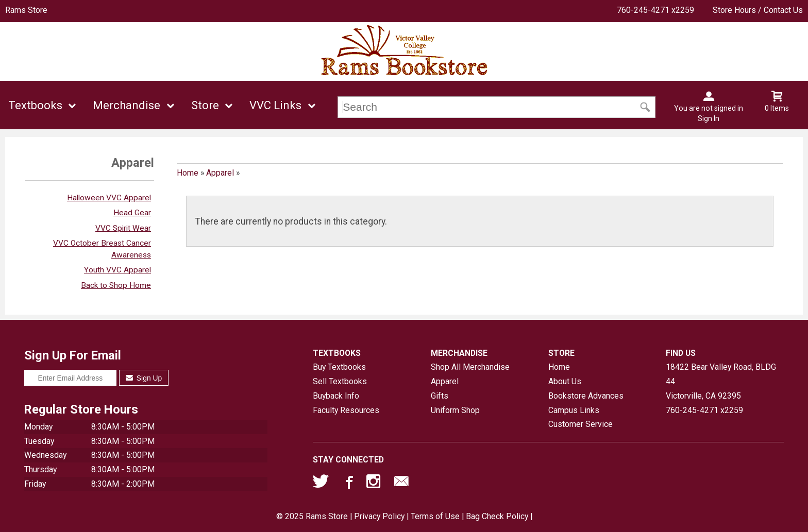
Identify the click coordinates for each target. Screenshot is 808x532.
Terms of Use (435, 516)
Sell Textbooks (340, 381)
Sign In (709, 118)
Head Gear (132, 213)
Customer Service (580, 424)
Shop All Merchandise (470, 367)
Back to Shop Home (116, 285)
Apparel (220, 173)
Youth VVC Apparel (117, 270)
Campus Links (574, 410)
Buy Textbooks (339, 367)
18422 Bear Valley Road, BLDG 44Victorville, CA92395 (721, 381)
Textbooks (35, 105)
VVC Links (275, 105)
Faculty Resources (346, 410)
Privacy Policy (379, 516)
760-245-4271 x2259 (655, 10)
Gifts (440, 396)
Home (188, 173)
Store (205, 105)
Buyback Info (336, 396)
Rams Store (26, 10)
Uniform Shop (455, 410)
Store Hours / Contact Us (758, 10)
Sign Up (144, 378)
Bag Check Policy (497, 516)
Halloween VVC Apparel (109, 198)
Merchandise (127, 105)
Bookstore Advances (586, 396)
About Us (565, 381)
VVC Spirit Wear (123, 228)
